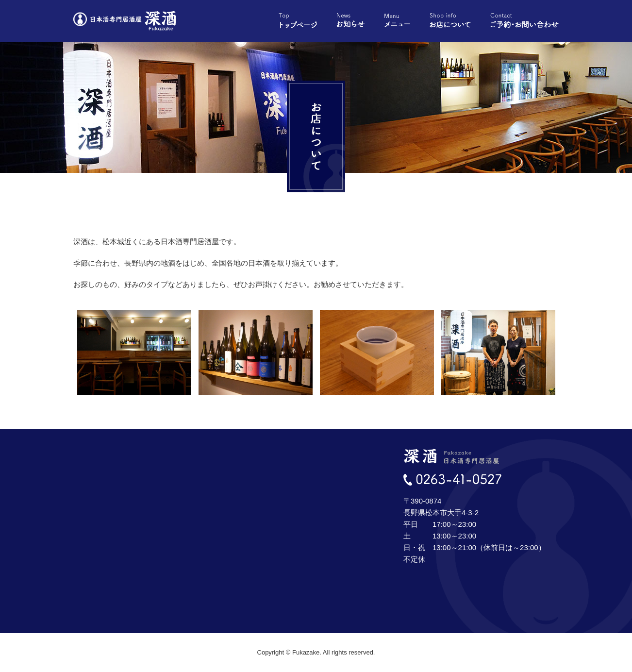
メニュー (397, 21)
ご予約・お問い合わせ (524, 21)
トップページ (298, 21)
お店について (450, 21)
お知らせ (351, 21)
